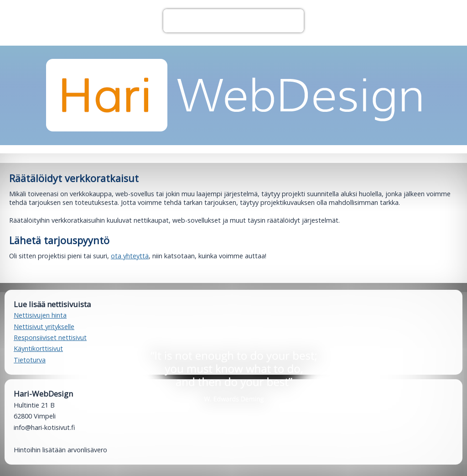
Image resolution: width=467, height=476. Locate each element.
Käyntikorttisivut (38, 348)
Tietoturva (30, 360)
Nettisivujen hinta (40, 315)
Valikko (233, 21)
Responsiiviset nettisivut (50, 337)
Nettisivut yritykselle (44, 327)
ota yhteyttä (130, 256)
